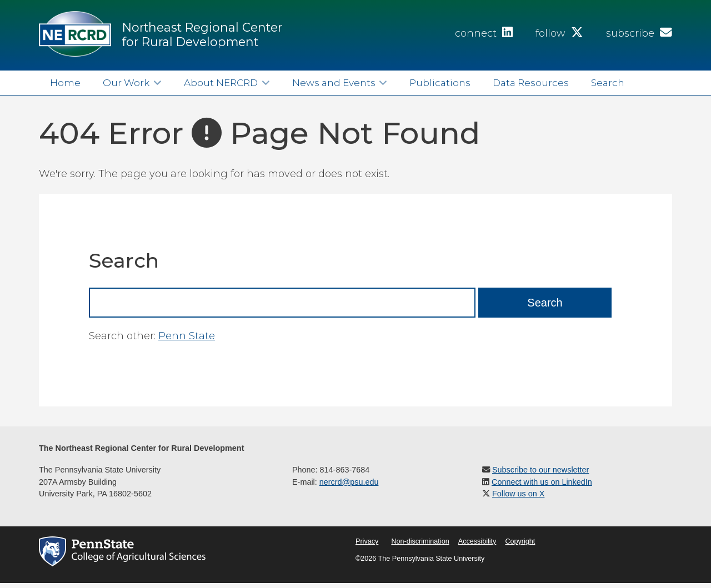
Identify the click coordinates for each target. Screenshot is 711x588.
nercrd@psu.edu (349, 482)
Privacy (367, 541)
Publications (440, 82)
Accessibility (477, 541)
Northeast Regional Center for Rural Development (202, 34)
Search (608, 82)
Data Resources (531, 82)
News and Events (334, 82)
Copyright (520, 541)
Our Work (126, 82)
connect (484, 33)
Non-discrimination (420, 541)
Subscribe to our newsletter (540, 470)
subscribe (639, 33)
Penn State (187, 336)
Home (65, 82)
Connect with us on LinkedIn (542, 482)
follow (559, 33)
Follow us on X (518, 494)
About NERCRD (221, 82)
